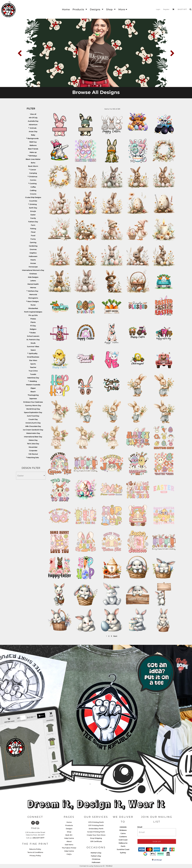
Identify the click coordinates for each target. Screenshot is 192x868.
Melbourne (123, 843)
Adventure (33, 125)
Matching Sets (33, 457)
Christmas (33, 177)
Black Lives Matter (33, 159)
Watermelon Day (33, 433)
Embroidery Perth (96, 829)
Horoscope (33, 267)
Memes (33, 288)
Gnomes (33, 249)
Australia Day (33, 121)
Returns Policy (35, 849)
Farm (33, 225)
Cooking (33, 183)
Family (33, 218)
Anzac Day (33, 131)
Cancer (33, 170)
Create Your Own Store (96, 835)
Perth (123, 846)
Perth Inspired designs (33, 312)
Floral (33, 232)
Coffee (33, 187)
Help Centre (69, 838)
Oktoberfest (33, 308)
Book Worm (33, 166)
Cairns (123, 833)
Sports (33, 364)
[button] (80, 9)
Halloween (33, 256)
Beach (33, 392)
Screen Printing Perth (96, 832)
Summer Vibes (33, 346)
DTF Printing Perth (96, 825)
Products (69, 825)
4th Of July (33, 118)
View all (33, 114)
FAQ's (69, 854)
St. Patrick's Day (33, 340)
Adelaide (123, 827)
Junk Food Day (33, 416)
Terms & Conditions (35, 852)
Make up (33, 152)
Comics (33, 180)
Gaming (33, 242)
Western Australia (33, 385)
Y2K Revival (33, 454)
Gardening (33, 246)
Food (33, 236)
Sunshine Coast (123, 849)
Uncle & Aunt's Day (33, 423)
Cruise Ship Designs (33, 197)
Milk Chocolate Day (33, 426)
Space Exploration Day (33, 412)
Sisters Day (33, 440)
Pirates (33, 319)
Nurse (33, 305)
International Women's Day (33, 270)
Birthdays (33, 156)
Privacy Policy (35, 856)
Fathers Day (33, 222)
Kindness (33, 274)
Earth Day (33, 208)
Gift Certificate (96, 841)
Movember (33, 447)
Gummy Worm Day (33, 405)
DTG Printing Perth (96, 822)
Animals (33, 128)
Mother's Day (96, 853)
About (69, 841)
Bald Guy (33, 142)
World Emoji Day (33, 409)
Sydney (123, 853)
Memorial (33, 294)
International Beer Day (33, 437)
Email (140, 827)
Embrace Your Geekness (33, 402)
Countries (33, 201)
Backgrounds (33, 138)
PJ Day (33, 326)
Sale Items (69, 845)
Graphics (33, 253)
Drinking (33, 204)
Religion (33, 329)
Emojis (33, 211)
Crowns (33, 194)
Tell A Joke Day (33, 444)
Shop (69, 832)
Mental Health (33, 284)
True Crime (33, 371)
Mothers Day (33, 291)
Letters (33, 281)
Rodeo (33, 333)
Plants (33, 322)
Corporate (33, 451)
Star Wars (33, 360)
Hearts (33, 260)
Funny (33, 239)
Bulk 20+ (69, 835)
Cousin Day (33, 419)
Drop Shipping (96, 838)
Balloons (33, 145)
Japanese (33, 399)
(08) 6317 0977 (38, 838)
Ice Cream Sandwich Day (33, 430)
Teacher (33, 367)
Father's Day (96, 856)
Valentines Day (33, 378)
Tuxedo (33, 374)
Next (115, 636)
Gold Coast (123, 840)
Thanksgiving (33, 395)
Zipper (33, 388)
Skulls (33, 343)
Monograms (33, 298)
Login (158, 9)
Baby (33, 135)
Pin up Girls (33, 315)
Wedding (33, 381)
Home (69, 822)
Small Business (33, 357)
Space (33, 350)
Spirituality (33, 353)
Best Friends (33, 149)
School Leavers (33, 336)
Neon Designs (33, 301)
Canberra (123, 837)
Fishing (33, 229)
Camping (33, 173)
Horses (33, 263)
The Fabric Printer (69, 848)
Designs (69, 829)
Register (166, 9)
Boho (33, 163)
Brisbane (123, 830)
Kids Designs (33, 277)
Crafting (33, 190)
